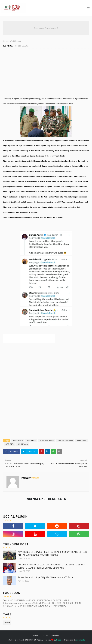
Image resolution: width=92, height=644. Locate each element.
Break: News (18, 440)
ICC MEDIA (35, 478)
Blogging (60, 640)
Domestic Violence (65, 440)
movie (7, 623)
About (45, 635)
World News (23, 444)
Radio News (81, 440)
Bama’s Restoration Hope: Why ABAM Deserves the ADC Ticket (46, 577)
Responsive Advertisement (46, 28)
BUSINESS (31, 440)
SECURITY (10, 444)
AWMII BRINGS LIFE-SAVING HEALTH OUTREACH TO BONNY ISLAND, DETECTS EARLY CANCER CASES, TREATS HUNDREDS (53, 554)
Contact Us (56, 635)
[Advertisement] (46, 367)
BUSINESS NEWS (47, 440)
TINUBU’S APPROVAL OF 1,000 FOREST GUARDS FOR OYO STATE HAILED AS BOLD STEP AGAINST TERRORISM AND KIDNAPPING (51, 566)
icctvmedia (81, 640)
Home (36, 635)
